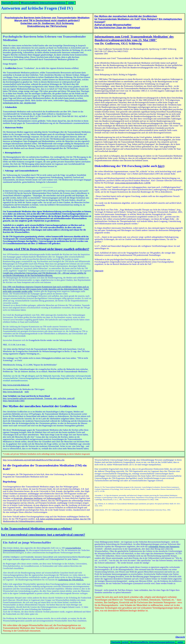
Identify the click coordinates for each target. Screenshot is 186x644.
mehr (27, 392)
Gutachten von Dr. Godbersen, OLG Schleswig (47, 23)
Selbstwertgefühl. (54, 498)
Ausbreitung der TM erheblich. (71, 580)
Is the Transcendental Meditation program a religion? (37, 528)
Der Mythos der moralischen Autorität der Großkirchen (126, 16)
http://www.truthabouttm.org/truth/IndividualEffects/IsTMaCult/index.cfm (34, 460)
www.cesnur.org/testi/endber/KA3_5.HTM (133, 183)
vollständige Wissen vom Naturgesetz (164, 546)
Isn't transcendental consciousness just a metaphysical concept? (43, 535)
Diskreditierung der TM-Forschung (47, 26)
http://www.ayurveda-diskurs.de (16, 385)
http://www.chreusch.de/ (13, 392)
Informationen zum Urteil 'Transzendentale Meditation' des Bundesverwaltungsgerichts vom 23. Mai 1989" (134, 38)
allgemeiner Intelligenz (33, 498)
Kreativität (18, 498)
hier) (161, 166)
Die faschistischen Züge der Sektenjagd (117, 28)
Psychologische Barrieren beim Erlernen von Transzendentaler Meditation (47, 18)
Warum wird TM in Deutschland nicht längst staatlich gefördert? (46, 249)
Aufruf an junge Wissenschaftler (113, 25)
